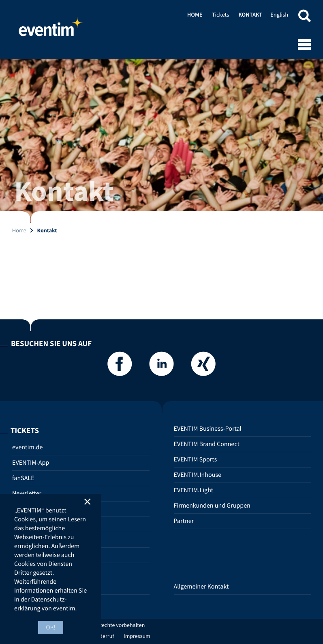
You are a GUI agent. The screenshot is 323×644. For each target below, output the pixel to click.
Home (51, 30)
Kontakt (250, 15)
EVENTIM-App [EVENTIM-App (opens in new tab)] (31, 463)
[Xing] (203, 366)
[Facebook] (120, 366)
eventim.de (27, 447)
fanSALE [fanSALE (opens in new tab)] (23, 478)
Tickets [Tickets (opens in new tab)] (220, 15)
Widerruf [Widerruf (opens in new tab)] (104, 636)
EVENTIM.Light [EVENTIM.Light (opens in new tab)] (194, 490)
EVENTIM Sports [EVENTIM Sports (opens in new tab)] (196, 459)
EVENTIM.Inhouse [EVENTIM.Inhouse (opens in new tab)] (198, 475)
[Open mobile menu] (304, 45)
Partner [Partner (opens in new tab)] (184, 521)
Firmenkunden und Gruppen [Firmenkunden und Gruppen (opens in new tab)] (212, 506)
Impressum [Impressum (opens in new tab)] (137, 636)
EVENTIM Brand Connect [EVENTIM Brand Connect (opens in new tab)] (207, 444)
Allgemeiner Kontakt (201, 587)
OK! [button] (51, 627)
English (279, 15)
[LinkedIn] (162, 366)
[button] (304, 17)
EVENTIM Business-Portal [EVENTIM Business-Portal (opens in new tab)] (208, 429)
